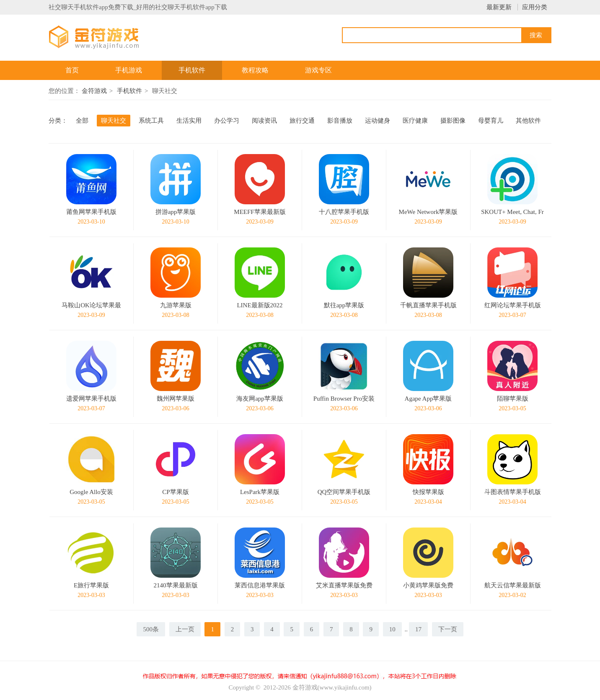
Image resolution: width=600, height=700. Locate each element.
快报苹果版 (428, 492)
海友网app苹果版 (260, 399)
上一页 (185, 629)
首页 (72, 70)
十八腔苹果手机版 (344, 212)
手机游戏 (129, 70)
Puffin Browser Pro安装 (344, 399)
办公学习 (227, 121)
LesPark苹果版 (260, 492)
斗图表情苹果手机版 (513, 492)
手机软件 (192, 70)
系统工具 (151, 121)
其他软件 (528, 121)
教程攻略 (255, 70)
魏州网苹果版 (176, 399)
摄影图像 (453, 121)
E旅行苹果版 (91, 585)
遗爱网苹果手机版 (91, 399)
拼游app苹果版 (176, 212)
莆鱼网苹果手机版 (91, 212)
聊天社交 (114, 121)
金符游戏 (94, 91)
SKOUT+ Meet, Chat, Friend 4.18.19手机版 (512, 213)
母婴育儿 (491, 121)
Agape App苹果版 (428, 399)
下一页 (448, 629)
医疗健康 (415, 121)
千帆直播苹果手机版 (428, 305)
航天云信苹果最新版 (513, 585)
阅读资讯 (264, 121)
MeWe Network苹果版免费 (428, 213)
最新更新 (499, 7)
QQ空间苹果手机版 (344, 492)
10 (392, 629)
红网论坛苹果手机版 (513, 305)
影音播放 (340, 121)
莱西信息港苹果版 (260, 585)
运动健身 (378, 121)
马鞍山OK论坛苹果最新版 (91, 306)
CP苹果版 (175, 492)
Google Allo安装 (91, 492)
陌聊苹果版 (513, 399)
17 (418, 629)
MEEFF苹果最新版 (260, 212)
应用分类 (535, 7)
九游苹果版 (176, 305)
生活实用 (189, 121)
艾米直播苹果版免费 (344, 585)
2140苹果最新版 (176, 585)
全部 (82, 121)
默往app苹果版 (344, 305)
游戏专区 (318, 70)
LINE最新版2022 (260, 305)
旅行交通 (302, 121)
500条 (151, 629)
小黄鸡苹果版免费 (428, 585)
